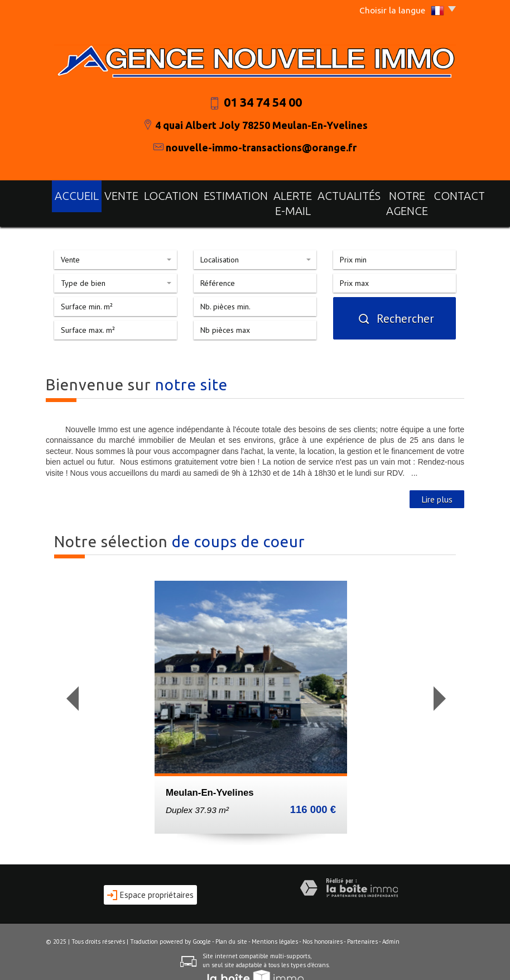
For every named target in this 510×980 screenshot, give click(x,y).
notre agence (378, 194)
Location (153, 194)
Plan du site (231, 923)
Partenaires (362, 923)
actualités (319, 194)
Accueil (75, 194)
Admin (391, 923)
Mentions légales (275, 923)
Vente (112, 194)
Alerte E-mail (261, 194)
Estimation (203, 194)
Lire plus (437, 481)
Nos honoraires (323, 923)
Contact (434, 194)
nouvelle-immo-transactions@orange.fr (261, 147)
